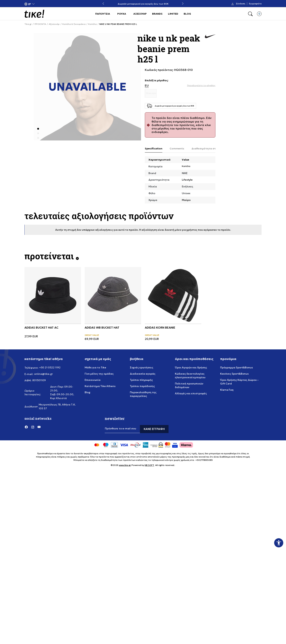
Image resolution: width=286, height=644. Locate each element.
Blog (87, 392)
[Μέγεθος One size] (151, 93)
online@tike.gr (44, 374)
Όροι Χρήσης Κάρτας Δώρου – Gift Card (239, 382)
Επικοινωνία (93, 380)
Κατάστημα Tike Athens (100, 386)
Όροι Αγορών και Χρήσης (191, 367)
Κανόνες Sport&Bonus (234, 374)
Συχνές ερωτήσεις (142, 367)
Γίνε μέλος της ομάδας (99, 374)
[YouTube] (39, 427)
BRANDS (157, 14)
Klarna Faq (227, 390)
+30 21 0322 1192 (50, 367)
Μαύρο (186, 200)
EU (147, 86)
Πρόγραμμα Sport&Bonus (236, 367)
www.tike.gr (125, 465)
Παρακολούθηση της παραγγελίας (143, 394)
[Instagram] (33, 427)
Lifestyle (187, 180)
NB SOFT (149, 465)
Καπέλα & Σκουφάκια (74, 24)
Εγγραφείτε (255, 4)
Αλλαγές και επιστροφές (191, 393)
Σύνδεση (240, 4)
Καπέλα (92, 24)
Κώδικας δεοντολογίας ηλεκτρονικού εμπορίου (190, 376)
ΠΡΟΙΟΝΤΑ (40, 24)
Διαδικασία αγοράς (143, 374)
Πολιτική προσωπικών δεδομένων (189, 385)
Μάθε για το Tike (95, 367)
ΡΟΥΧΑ (122, 14)
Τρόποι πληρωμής (141, 380)
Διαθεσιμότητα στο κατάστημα (212, 148)
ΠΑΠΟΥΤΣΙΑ (103, 14)
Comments (177, 148)
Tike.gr (28, 24)
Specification (154, 148)
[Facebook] (26, 427)
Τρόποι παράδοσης (142, 386)
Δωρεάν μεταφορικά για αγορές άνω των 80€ (143, 4)
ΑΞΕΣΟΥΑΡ (140, 14)
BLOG (187, 14)
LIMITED (173, 14)
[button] (30, 4)
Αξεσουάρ (54, 24)
